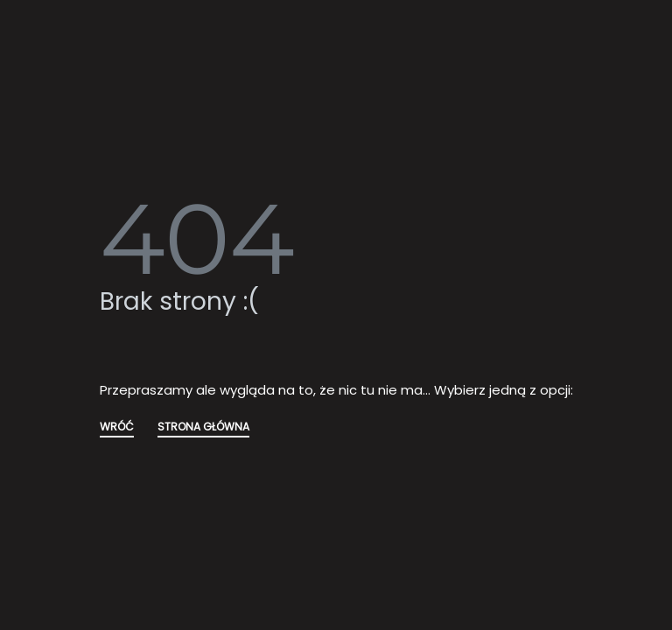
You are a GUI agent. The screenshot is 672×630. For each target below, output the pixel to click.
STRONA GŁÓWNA (203, 428)
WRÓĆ (117, 428)
